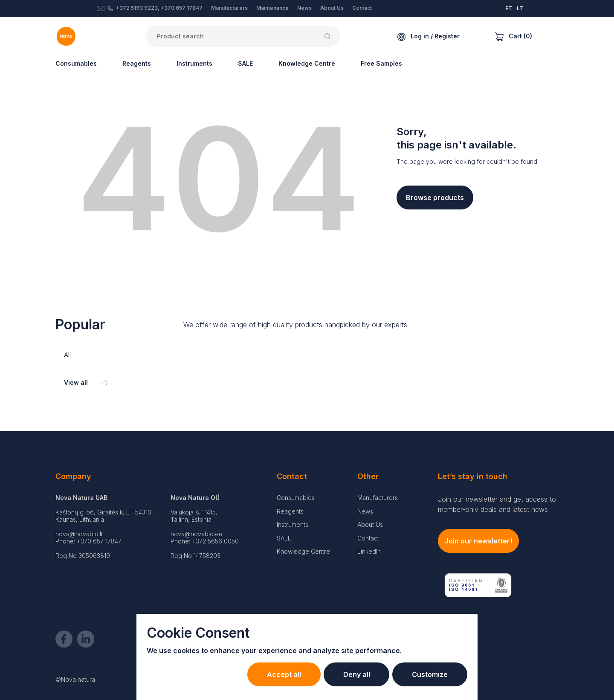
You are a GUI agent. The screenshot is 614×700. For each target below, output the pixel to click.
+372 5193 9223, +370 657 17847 (159, 8)
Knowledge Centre (307, 63)
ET (509, 8)
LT (520, 8)
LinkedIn (369, 551)
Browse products (435, 198)
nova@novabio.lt (79, 534)
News (304, 8)
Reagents (137, 63)
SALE (245, 63)
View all (86, 382)
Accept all (274, 674)
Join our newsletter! (478, 541)
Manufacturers (229, 8)
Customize (428, 674)
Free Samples (381, 63)
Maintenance (272, 8)
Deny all (351, 674)
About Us (332, 8)
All (67, 355)
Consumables (76, 63)
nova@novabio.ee (197, 534)
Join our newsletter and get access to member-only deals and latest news (497, 504)
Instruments (194, 63)
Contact (362, 8)
